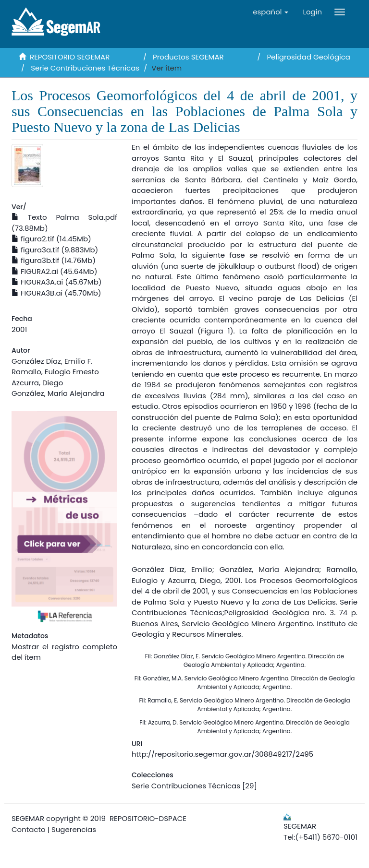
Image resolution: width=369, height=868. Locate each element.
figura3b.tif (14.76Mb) (54, 260)
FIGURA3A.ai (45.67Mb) (57, 282)
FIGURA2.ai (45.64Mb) (55, 271)
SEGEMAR (28, 818)
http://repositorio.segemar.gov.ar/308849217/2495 (222, 754)
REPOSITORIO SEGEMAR (70, 57)
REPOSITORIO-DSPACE (148, 818)
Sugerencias (74, 829)
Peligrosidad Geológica (308, 57)
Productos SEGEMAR (188, 57)
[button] (271, 12)
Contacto (29, 829)
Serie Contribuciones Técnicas (85, 68)
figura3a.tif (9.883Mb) (55, 250)
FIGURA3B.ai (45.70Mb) (56, 293)
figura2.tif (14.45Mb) (51, 239)
